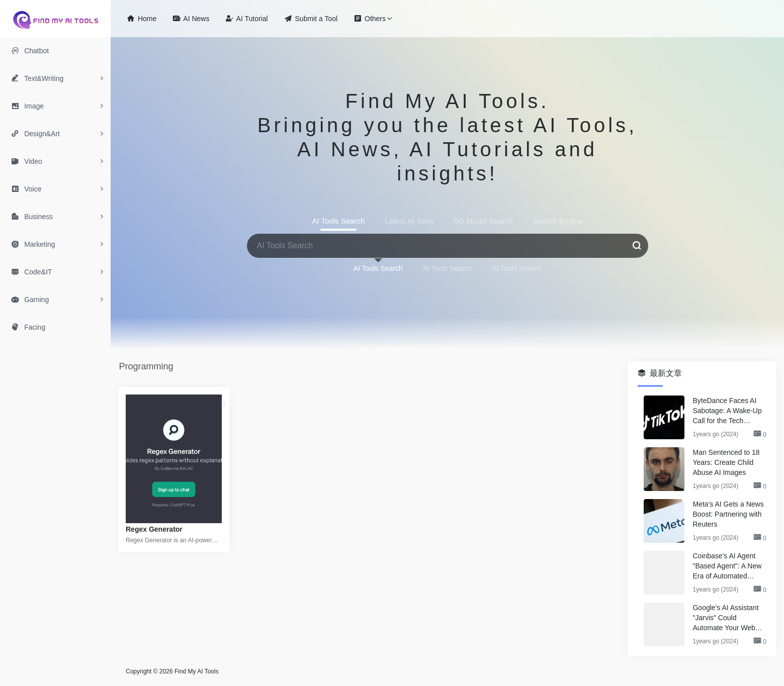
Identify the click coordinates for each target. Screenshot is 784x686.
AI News (191, 18)
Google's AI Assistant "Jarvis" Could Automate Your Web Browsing (725, 618)
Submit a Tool (311, 18)
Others (370, 18)
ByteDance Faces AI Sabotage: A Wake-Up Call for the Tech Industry (727, 411)
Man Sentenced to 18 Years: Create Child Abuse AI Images (726, 462)
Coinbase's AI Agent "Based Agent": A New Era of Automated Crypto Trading (727, 566)
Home (142, 18)
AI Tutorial (246, 18)
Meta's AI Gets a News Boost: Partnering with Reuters (728, 514)
